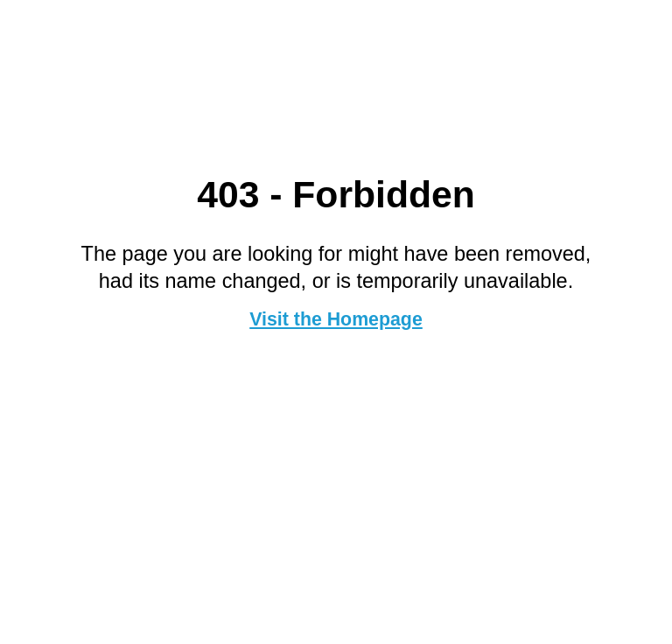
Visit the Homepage (336, 319)
